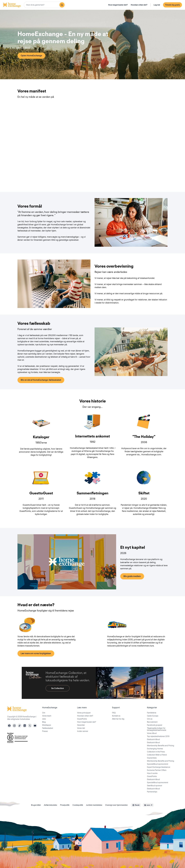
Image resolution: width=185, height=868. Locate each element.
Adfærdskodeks (50, 805)
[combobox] (44, 5)
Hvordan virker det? (139, 5)
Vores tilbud (152, 733)
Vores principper (84, 713)
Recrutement (152, 722)
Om (44, 713)
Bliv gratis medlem (132, 576)
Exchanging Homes (155, 749)
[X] (30, 726)
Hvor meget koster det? (118, 5)
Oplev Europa (153, 716)
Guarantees (152, 758)
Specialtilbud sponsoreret (158, 764)
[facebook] (9, 726)
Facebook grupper (155, 725)
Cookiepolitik (78, 805)
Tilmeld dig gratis (172, 5)
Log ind (157, 5)
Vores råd (81, 728)
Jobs (44, 719)
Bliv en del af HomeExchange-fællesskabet (41, 380)
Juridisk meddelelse (94, 805)
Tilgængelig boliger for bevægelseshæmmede (157, 729)
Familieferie (152, 713)
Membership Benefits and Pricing (161, 746)
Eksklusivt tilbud (153, 739)
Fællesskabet (48, 728)
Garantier (81, 725)
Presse (45, 731)
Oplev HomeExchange (31, 56)
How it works (152, 773)
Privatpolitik (65, 805)
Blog (44, 722)
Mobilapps (47, 725)
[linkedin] (25, 726)
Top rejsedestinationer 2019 (158, 736)
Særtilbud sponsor (155, 786)
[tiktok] (20, 726)
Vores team (47, 716)
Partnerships (152, 792)
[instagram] (14, 726)
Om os (150, 719)
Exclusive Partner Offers (157, 770)
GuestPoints (82, 719)
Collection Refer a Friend (157, 755)
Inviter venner (83, 731)
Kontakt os (116, 716)
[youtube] (35, 726)
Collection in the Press (156, 752)
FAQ (114, 713)
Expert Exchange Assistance (159, 767)
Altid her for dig (118, 719)
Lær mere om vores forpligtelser (36, 653)
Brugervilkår (36, 805)
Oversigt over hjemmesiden (116, 805)
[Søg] (62, 5)
